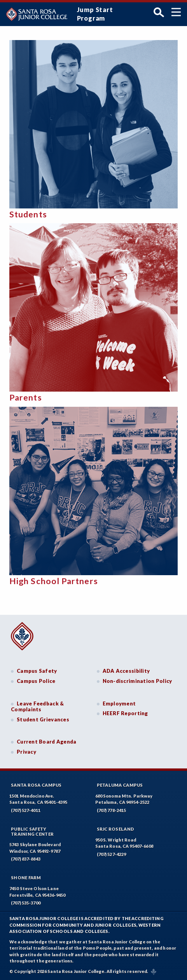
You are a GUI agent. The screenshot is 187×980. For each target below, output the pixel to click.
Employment (119, 703)
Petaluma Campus (120, 785)
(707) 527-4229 (112, 854)
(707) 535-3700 (26, 903)
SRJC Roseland (116, 829)
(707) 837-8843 (26, 859)
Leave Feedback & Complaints (37, 707)
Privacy (26, 752)
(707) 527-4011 (26, 810)
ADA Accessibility (126, 671)
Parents (26, 397)
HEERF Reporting (125, 713)
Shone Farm (26, 878)
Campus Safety (37, 671)
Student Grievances (43, 719)
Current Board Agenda (47, 742)
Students (28, 214)
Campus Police (36, 681)
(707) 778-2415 (112, 810)
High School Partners (54, 581)
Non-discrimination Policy (137, 681)
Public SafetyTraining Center (32, 831)
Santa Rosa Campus (36, 785)
